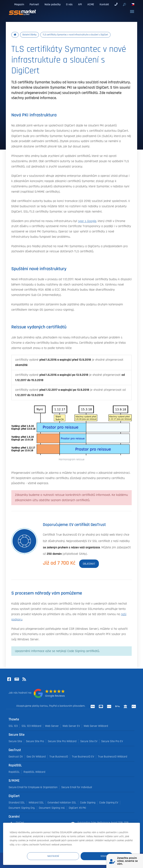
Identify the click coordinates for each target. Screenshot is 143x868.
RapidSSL (14, 772)
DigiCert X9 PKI (77, 808)
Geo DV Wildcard (36, 757)
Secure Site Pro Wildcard (62, 741)
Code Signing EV (109, 803)
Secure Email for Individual (77, 787)
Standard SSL (17, 803)
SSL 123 (13, 726)
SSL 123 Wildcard (31, 726)
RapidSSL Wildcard (34, 772)
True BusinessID (59, 757)
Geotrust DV (16, 757)
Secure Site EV (89, 741)
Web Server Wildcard (96, 726)
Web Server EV (71, 726)
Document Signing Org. (22, 808)
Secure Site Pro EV (112, 741)
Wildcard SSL (36, 803)
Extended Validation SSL (62, 803)
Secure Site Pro (35, 741)
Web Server (52, 726)
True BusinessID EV (83, 757)
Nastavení (65, 856)
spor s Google (87, 221)
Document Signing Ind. (52, 808)
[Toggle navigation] (132, 11)
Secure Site (15, 741)
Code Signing (88, 803)
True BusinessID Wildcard (113, 757)
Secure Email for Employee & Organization (33, 787)
